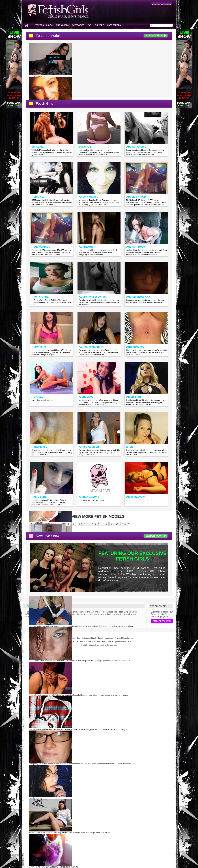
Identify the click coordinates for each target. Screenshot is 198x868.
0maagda (38, 147)
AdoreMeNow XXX (138, 297)
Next (124, 524)
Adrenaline (39, 347)
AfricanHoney (135, 347)
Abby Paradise (89, 197)
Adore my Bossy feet (93, 297)
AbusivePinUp (41, 247)
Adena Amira (40, 297)
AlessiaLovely (136, 497)
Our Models (62, 25)
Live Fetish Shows (43, 25)
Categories (78, 25)
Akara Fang (39, 497)
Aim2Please (39, 447)
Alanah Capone (89, 497)
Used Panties (114, 25)
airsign (131, 447)
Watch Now (154, 536)
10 (117, 524)
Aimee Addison (89, 447)
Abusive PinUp (136, 197)
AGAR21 (37, 397)
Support (99, 25)
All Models (154, 36)
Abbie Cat (38, 197)
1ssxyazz (85, 147)
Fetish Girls (44, 104)
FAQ (89, 25)
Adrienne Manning (91, 347)
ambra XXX (54, 57)
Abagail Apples (136, 147)
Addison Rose (136, 247)
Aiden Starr (134, 397)
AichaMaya (86, 397)
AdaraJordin (87, 247)
